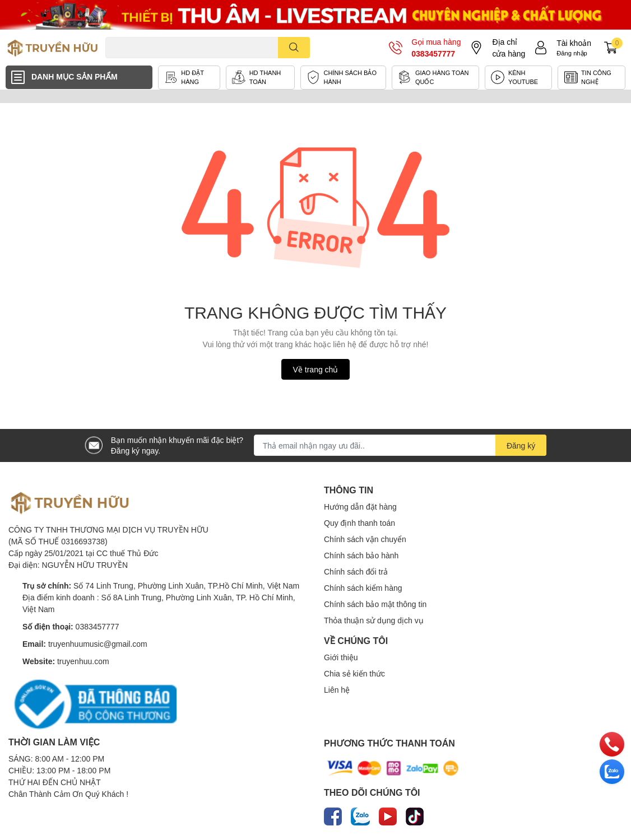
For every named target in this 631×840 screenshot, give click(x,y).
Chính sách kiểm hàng (363, 588)
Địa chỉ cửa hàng (509, 48)
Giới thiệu (341, 657)
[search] (294, 48)
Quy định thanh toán (359, 523)
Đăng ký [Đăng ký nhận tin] (521, 445)
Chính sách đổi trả (356, 571)
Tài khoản (574, 43)
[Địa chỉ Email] (400, 445)
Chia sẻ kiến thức (354, 673)
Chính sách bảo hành (361, 555)
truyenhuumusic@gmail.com (98, 644)
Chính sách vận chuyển (365, 539)
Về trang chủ (316, 369)
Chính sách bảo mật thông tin (375, 604)
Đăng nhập (572, 53)
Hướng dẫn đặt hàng (360, 507)
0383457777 (433, 53)
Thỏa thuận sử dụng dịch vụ (374, 620)
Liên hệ (337, 690)
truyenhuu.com (83, 661)
